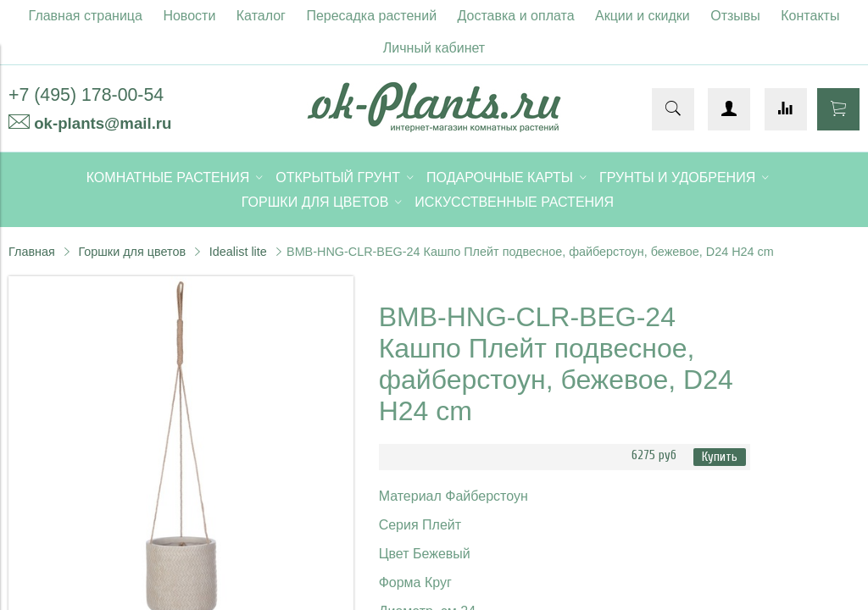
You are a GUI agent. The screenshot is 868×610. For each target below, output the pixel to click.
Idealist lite (238, 252)
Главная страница (86, 16)
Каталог (261, 16)
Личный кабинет (434, 48)
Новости (189, 16)
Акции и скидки (643, 16)
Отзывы (735, 16)
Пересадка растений (371, 16)
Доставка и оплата (516, 16)
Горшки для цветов (132, 252)
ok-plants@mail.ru (103, 123)
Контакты (810, 16)
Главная (32, 252)
